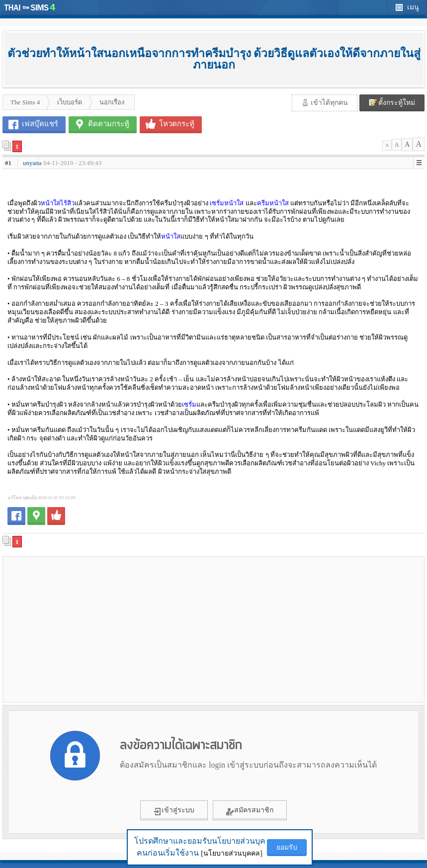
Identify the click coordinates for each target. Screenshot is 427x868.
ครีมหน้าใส (273, 203)
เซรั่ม (189, 404)
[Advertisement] (108, 629)
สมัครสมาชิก (250, 811)
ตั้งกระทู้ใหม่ (392, 102)
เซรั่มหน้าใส (227, 203)
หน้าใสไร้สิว (58, 203)
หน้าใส (171, 236)
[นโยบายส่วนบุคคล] (231, 853)
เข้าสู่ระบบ (174, 811)
